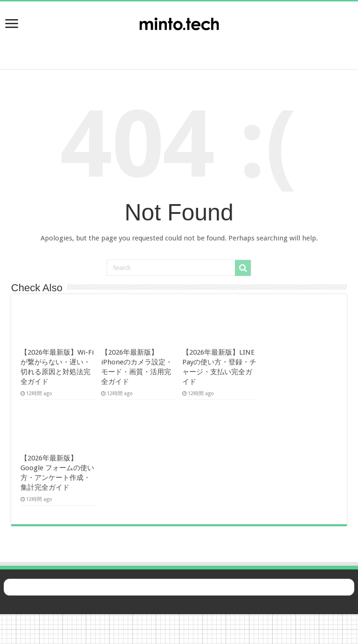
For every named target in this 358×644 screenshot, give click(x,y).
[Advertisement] (179, 47)
